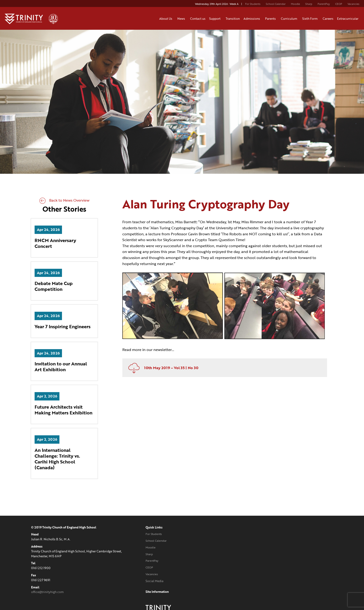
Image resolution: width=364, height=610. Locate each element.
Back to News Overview (64, 201)
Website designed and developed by (281, 581)
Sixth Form (311, 19)
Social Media (145, 581)
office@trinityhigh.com (47, 592)
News (182, 19)
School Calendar (276, 4)
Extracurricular (348, 19)
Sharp (309, 4)
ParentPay (324, 4)
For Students (253, 4)
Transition (233, 19)
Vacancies (353, 4)
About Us (166, 19)
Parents (271, 19)
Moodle (295, 4)
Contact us (198, 19)
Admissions (252, 19)
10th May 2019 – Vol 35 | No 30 (163, 366)
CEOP (339, 4)
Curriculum (290, 19)
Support (216, 19)
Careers (328, 19)
